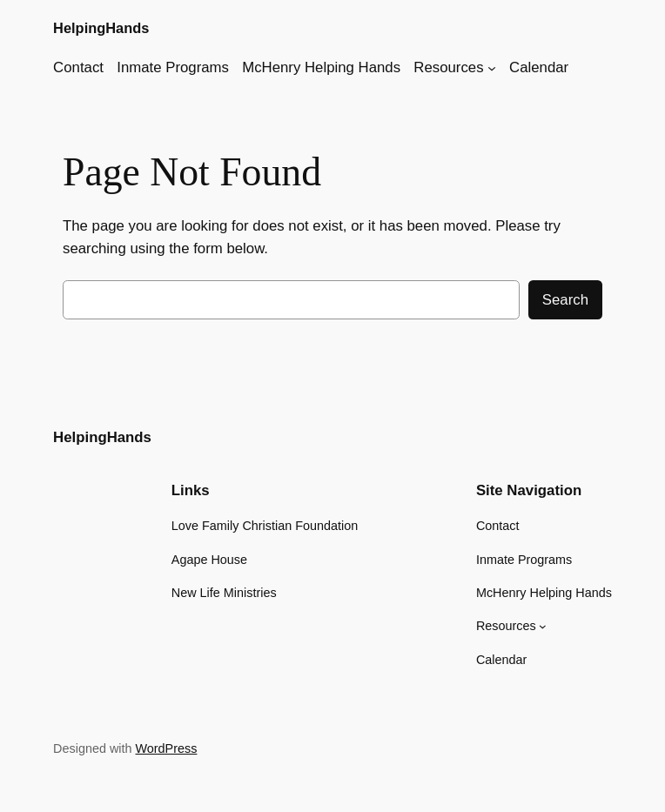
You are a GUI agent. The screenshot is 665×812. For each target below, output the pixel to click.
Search (565, 300)
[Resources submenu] (492, 68)
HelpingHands (101, 28)
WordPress (167, 748)
